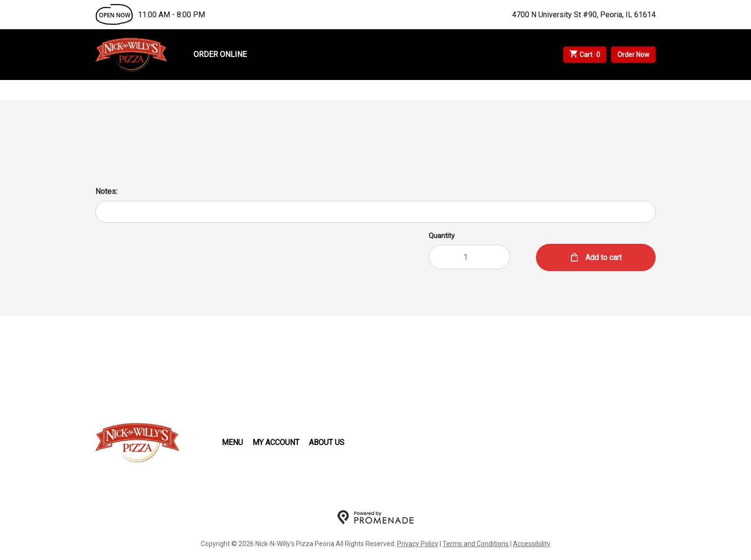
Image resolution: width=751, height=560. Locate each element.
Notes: (106, 191)
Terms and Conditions (476, 544)
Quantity (442, 236)
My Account (276, 442)
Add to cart (603, 257)
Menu (232, 442)
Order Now (633, 55)
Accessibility (532, 544)
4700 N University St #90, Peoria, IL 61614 (584, 15)
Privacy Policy (418, 544)
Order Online (220, 54)
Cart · (585, 55)
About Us (327, 442)
